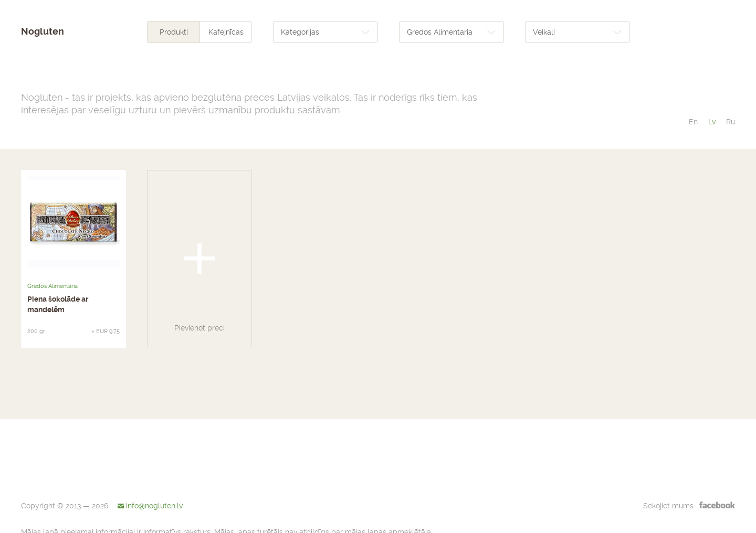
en (693, 122)
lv (712, 122)
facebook (717, 505)
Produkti (174, 32)
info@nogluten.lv (154, 506)
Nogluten (43, 31)
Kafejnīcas (226, 32)
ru (731, 122)
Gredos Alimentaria (52, 286)
